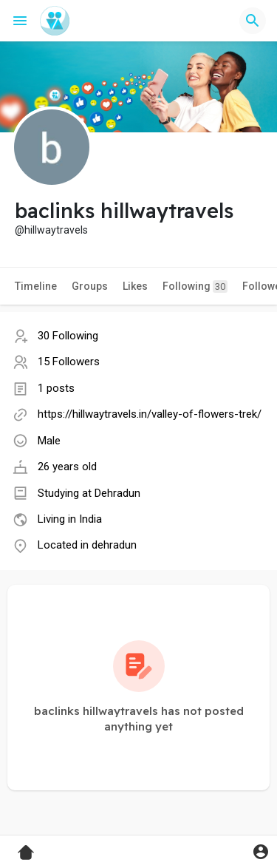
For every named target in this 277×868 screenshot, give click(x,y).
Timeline (36, 286)
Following (195, 286)
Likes (135, 286)
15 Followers (69, 362)
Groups (90, 286)
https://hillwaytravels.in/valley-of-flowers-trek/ (150, 414)
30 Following (68, 336)
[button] (253, 21)
